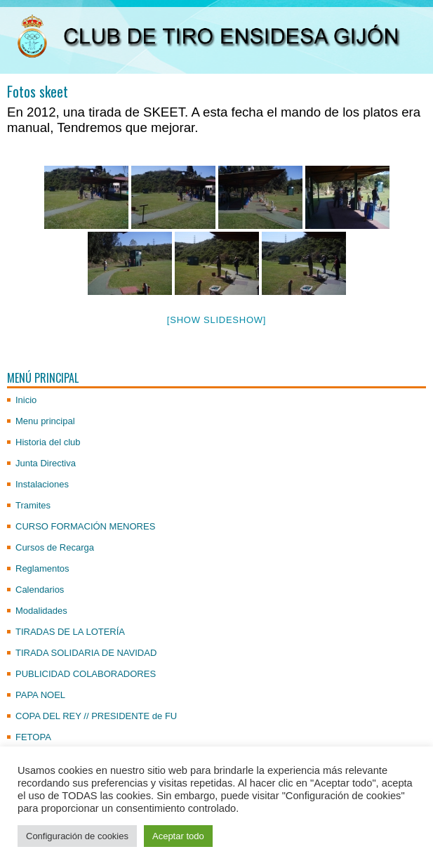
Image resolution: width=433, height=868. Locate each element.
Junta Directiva (46, 463)
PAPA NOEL (40, 695)
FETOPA (33, 737)
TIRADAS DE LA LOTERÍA (70, 632)
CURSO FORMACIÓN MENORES (85, 526)
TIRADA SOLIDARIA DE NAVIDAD (86, 653)
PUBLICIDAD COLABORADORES (86, 674)
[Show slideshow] (216, 320)
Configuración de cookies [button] (77, 836)
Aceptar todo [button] (178, 836)
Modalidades (41, 611)
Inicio (26, 400)
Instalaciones (42, 484)
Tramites (33, 505)
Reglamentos (42, 568)
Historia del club (48, 442)
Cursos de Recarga (55, 547)
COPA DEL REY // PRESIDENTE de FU (96, 716)
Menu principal (45, 421)
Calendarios (40, 590)
